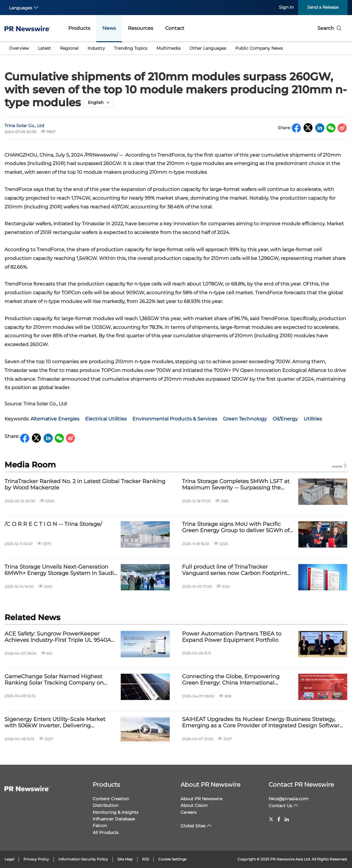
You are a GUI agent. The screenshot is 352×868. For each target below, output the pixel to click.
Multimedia (168, 48)
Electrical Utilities (106, 419)
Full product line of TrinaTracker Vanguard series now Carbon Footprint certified (235, 570)
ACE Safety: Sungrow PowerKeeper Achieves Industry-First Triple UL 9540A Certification (58, 637)
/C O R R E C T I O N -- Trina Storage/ (53, 524)
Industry (96, 48)
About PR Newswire (210, 785)
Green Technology (245, 419)
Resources (140, 28)
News (109, 28)
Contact (175, 28)
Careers (188, 812)
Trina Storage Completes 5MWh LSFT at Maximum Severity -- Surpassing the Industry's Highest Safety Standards (236, 485)
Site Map (125, 859)
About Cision (194, 805)
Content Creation (111, 799)
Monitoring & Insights (116, 812)
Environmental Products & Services (175, 419)
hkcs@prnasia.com (289, 799)
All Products (106, 832)
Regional (69, 48)
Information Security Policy (83, 859)
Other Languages (208, 48)
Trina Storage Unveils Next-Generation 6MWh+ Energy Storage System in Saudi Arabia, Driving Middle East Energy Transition (59, 570)
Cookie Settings (172, 859)
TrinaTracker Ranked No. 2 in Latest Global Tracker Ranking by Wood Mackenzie (85, 485)
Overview (19, 48)
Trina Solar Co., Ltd (24, 126)
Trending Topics (131, 48)
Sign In (286, 7)
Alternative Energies (55, 419)
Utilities (313, 419)
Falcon (100, 826)
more (340, 466)
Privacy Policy (36, 859)
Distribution (105, 805)
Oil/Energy (285, 419)
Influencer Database (114, 819)
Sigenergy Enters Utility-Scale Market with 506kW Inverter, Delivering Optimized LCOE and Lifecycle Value (55, 723)
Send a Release (323, 7)
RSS (145, 859)
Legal (9, 859)
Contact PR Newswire (301, 785)
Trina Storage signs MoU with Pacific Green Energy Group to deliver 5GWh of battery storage (236, 528)
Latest (44, 48)
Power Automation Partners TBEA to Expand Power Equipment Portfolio (232, 637)
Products (79, 28)
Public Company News (259, 48)
